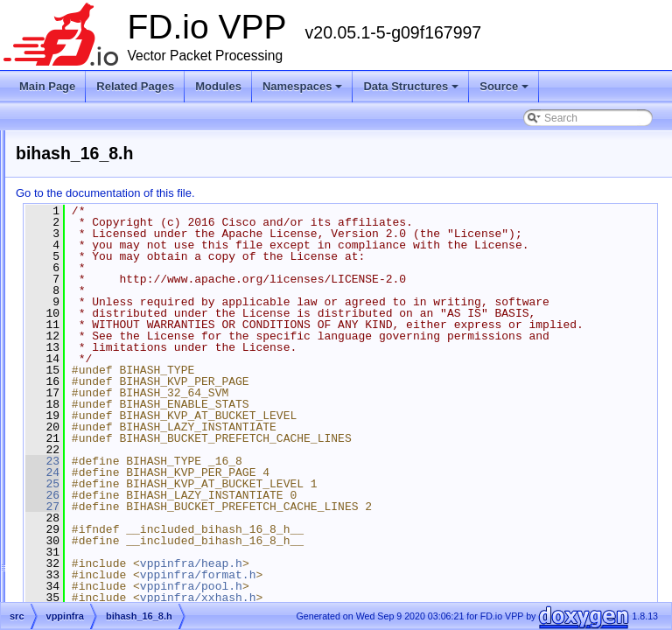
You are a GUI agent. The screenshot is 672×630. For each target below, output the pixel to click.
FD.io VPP (40, 142)
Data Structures (412, 91)
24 (261, 541)
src (65, 394)
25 (261, 552)
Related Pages (135, 86)
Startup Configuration (79, 226)
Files (55, 352)
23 (261, 529)
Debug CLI (55, 205)
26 (261, 563)
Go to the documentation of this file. (324, 193)
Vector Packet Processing (90, 163)
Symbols (64, 415)
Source (505, 91)
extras (72, 373)
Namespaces (304, 91)
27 (261, 575)
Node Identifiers (66, 247)
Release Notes (64, 184)
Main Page (47, 86)
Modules (218, 86)
